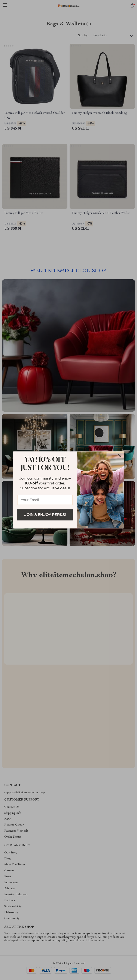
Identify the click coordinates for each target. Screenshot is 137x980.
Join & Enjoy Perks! (45, 515)
